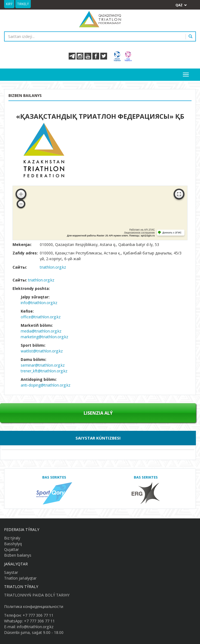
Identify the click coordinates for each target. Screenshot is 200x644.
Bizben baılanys (18, 555)
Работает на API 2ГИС (142, 230)
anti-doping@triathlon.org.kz (46, 385)
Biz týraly (12, 538)
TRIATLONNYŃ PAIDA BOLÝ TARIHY (37, 595)
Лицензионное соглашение (139, 233)
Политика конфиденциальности (34, 606)
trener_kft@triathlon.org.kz (44, 371)
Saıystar (11, 572)
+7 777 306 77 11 (38, 615)
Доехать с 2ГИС (172, 233)
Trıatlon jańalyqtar (20, 578)
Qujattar (11, 549)
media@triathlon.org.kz (41, 331)
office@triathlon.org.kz (41, 317)
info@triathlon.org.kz (39, 303)
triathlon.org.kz (53, 267)
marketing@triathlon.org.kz (44, 337)
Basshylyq (13, 544)
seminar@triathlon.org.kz (43, 365)
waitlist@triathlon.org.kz (42, 351)
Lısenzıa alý (98, 413)
